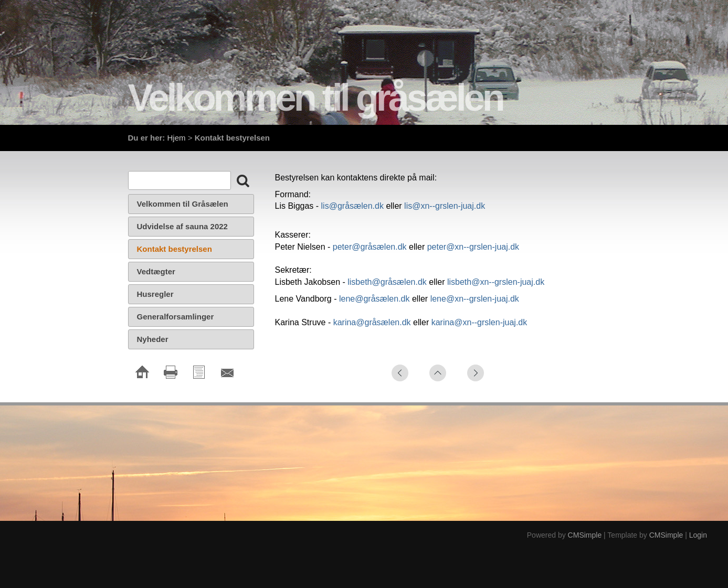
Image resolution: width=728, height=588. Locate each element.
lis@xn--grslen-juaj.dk (445, 206)
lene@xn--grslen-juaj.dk (475, 299)
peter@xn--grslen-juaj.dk (473, 247)
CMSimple (585, 535)
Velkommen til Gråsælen (183, 204)
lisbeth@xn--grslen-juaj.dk (496, 282)
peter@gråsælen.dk (370, 247)
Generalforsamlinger (176, 317)
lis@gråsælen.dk (352, 206)
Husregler (155, 294)
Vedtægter (157, 271)
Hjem (177, 138)
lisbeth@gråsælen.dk (387, 282)
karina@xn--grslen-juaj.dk (479, 322)
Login (698, 535)
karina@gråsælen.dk (372, 322)
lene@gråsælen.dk (376, 299)
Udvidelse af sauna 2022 (182, 226)
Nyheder (153, 339)
